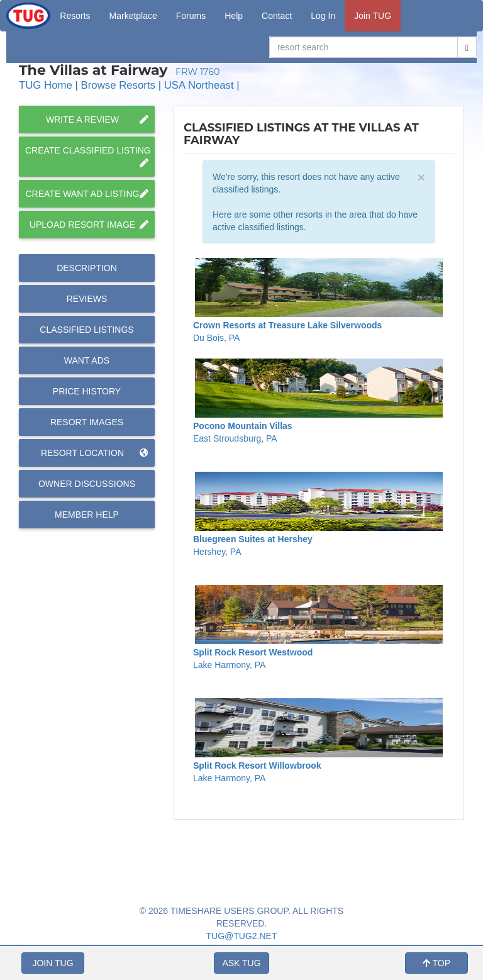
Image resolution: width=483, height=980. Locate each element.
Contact (277, 16)
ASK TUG (241, 963)
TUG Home (46, 85)
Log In (323, 16)
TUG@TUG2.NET (242, 936)
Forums (191, 16)
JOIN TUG (53, 963)
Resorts (75, 16)
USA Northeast (199, 85)
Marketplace (133, 16)
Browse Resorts (118, 85)
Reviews (87, 299)
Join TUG (373, 16)
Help (234, 16)
